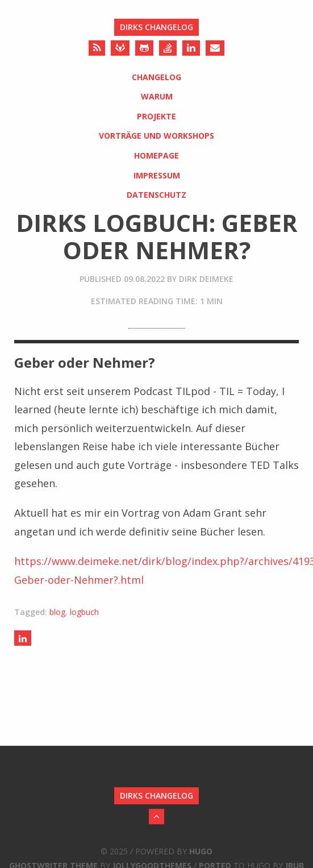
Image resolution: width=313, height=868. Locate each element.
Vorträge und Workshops (156, 136)
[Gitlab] (120, 48)
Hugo (201, 851)
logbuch (84, 612)
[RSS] (97, 48)
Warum (157, 96)
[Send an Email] (215, 48)
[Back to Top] (156, 817)
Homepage (156, 155)
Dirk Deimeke (206, 279)
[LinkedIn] (191, 48)
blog (57, 612)
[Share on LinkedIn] (23, 638)
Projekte (156, 116)
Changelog (156, 77)
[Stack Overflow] (168, 48)
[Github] (144, 48)
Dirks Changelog (156, 27)
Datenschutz (156, 195)
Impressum (157, 175)
